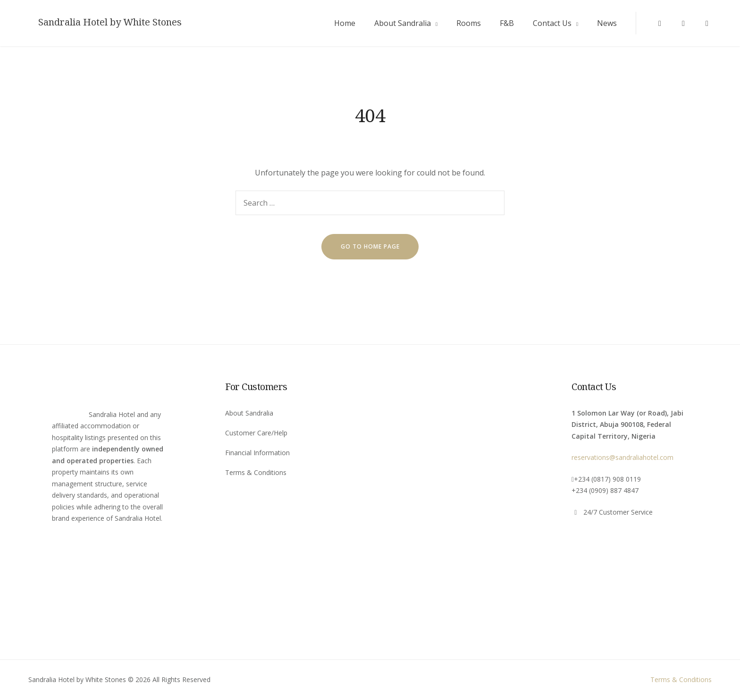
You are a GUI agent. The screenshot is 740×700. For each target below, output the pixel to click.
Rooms (469, 23)
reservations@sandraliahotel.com (622, 457)
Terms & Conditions (256, 472)
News (607, 23)
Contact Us (552, 23)
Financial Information (257, 453)
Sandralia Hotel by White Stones (110, 22)
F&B (507, 23)
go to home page (370, 246)
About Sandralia (403, 23)
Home (345, 23)
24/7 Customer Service (618, 512)
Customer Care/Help (256, 433)
